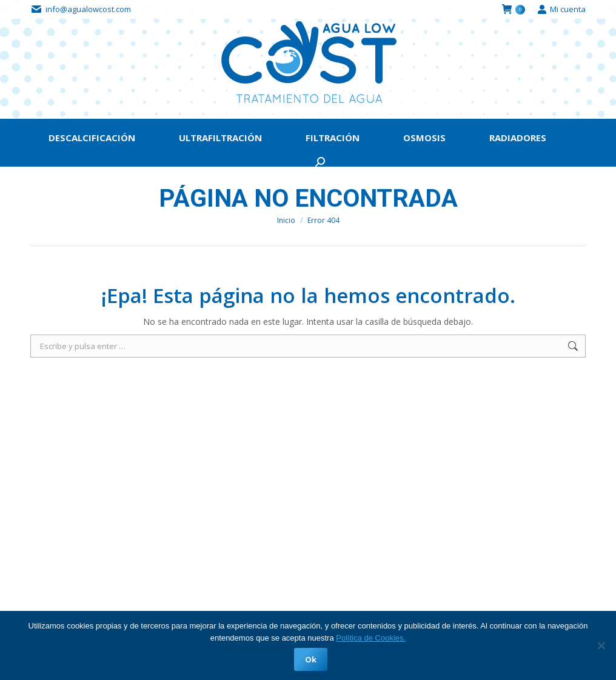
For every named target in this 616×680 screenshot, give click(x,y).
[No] (601, 645)
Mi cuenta (561, 9)
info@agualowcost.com (88, 9)
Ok (311, 659)
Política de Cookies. (371, 638)
